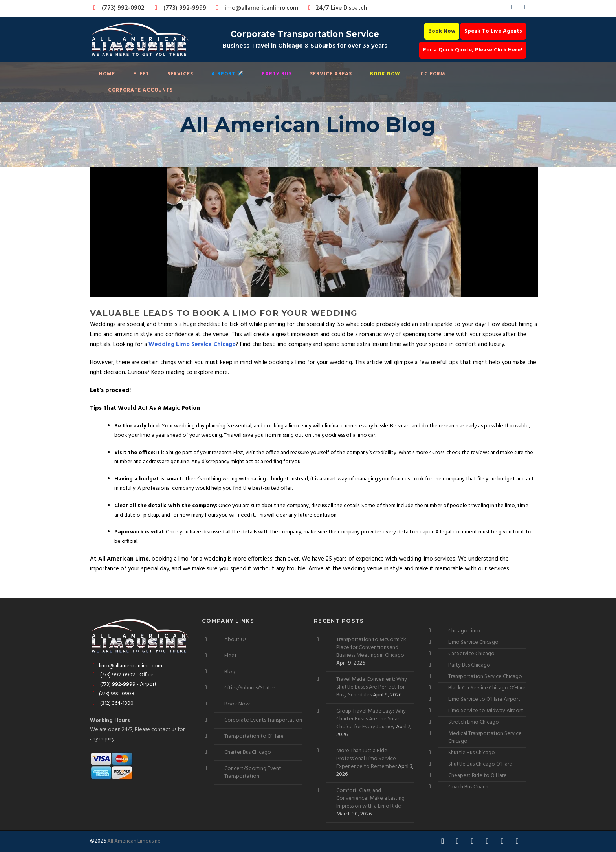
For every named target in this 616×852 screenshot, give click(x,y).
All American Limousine (134, 841)
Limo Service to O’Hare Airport (484, 699)
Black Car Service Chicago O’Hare (487, 688)
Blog (230, 672)
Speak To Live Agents (493, 31)
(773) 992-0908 (112, 694)
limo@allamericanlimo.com (256, 8)
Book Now (442, 31)
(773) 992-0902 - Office (122, 675)
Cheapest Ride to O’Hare (478, 776)
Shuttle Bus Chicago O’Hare (480, 764)
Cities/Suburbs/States (250, 688)
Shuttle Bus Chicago (472, 753)
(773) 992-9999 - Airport (123, 684)
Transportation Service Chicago (485, 677)
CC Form (433, 74)
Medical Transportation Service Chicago (485, 737)
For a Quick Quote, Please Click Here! (473, 50)
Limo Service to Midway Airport (486, 711)
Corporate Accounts (140, 90)
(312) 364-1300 (112, 703)
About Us (235, 640)
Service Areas (331, 74)
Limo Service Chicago (473, 642)
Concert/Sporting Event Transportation (253, 772)
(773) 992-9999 (178, 8)
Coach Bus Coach (468, 787)
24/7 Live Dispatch (336, 8)
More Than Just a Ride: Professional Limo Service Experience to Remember (367, 759)
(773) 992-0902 (117, 8)
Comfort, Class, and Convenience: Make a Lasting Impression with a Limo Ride (370, 798)
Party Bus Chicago (469, 665)
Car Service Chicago (471, 654)
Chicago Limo (464, 631)
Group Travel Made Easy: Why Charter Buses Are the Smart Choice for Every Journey (371, 719)
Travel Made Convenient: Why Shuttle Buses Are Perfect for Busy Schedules (372, 687)
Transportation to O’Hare (254, 736)
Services (180, 74)
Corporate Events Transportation (263, 720)
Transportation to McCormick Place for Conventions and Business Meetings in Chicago (371, 648)
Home (107, 74)
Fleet (141, 74)
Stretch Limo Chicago (474, 722)
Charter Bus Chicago (248, 752)
